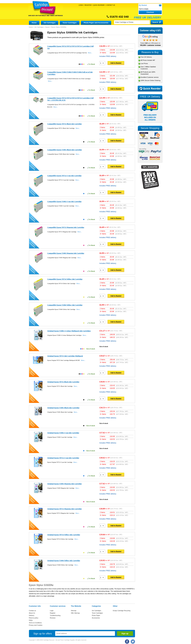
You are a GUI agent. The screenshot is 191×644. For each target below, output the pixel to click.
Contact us (33, 611)
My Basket (143, 5)
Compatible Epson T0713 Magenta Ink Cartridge (66, 227)
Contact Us (111, 5)
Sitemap (74, 611)
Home (34, 23)
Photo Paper (96, 615)
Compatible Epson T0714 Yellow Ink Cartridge (65, 279)
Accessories (96, 618)
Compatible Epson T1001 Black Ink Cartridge (65, 150)
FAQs (31, 620)
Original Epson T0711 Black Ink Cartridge (63, 382)
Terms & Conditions (35, 623)
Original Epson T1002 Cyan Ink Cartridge (63, 433)
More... (90, 53)
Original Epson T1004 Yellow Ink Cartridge (64, 561)
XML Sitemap (75, 613)
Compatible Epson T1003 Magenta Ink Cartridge (66, 253)
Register (88, 5)
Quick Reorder (99, 5)
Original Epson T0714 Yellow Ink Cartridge (64, 535)
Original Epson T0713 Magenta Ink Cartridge (65, 509)
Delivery (32, 615)
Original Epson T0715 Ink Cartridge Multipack (65, 356)
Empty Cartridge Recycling (122, 611)
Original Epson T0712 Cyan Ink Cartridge (63, 458)
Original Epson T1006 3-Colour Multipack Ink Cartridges (69, 331)
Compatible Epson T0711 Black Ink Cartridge (65, 124)
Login (81, 5)
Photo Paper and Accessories (96, 23)
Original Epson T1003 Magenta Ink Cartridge (65, 484)
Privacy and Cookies (36, 625)
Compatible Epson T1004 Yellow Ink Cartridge (65, 305)
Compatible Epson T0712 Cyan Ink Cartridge (64, 176)
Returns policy (34, 618)
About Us (32, 613)
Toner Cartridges (70, 23)
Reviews (53, 618)
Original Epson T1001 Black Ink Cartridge (63, 408)
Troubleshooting (55, 615)
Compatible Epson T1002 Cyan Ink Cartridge (64, 201)
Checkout (150, 12)
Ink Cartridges (50, 23)
